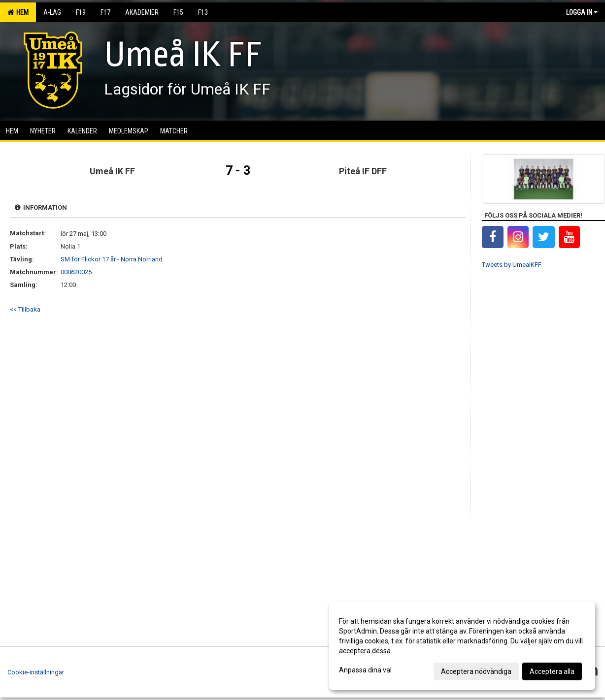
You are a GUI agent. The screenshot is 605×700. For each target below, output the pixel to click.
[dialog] (462, 646)
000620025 (76, 272)
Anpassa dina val (365, 670)
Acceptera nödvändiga (476, 671)
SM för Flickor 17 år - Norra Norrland (112, 259)
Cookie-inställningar (36, 672)
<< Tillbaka (25, 309)
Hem (18, 12)
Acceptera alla (552, 671)
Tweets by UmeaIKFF (512, 265)
